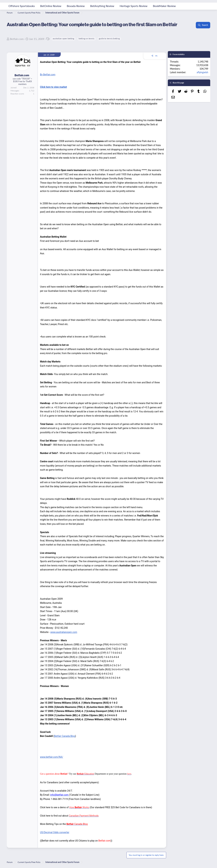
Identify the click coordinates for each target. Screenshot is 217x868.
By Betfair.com (48, 75)
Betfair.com (17, 39)
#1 (156, 56)
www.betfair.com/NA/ (52, 757)
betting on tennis (87, 38)
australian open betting (63, 38)
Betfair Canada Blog (65, 736)
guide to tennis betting (109, 38)
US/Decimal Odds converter (55, 832)
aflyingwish (202, 72)
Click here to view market (53, 87)
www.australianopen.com (64, 632)
